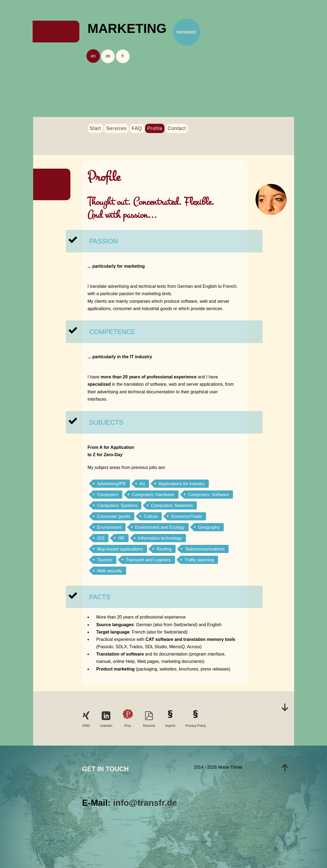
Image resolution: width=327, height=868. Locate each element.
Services (116, 128)
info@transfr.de (145, 803)
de (108, 56)
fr (123, 56)
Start (95, 128)
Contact (177, 128)
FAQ (137, 128)
